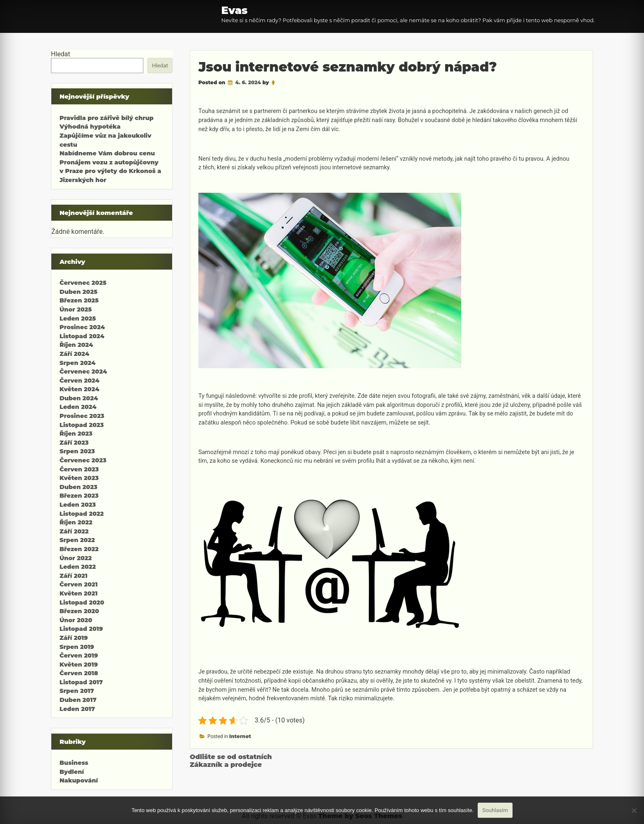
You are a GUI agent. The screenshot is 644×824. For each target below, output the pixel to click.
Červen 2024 (79, 381)
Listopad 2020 (82, 602)
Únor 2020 (76, 620)
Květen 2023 (79, 478)
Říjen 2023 (76, 434)
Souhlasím (495, 810)
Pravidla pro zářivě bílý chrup (107, 118)
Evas (235, 10)
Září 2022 (74, 531)
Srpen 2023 (77, 451)
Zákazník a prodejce (226, 765)
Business (74, 763)
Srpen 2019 (77, 647)
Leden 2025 (78, 319)
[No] (634, 810)
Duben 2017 (78, 700)
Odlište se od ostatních (231, 757)
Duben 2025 (78, 292)
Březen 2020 (79, 611)
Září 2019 (74, 638)
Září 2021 (74, 576)
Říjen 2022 (76, 522)
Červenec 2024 (83, 372)
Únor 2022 (76, 558)
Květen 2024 (79, 389)
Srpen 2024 (77, 363)
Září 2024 (74, 354)
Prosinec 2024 (82, 327)
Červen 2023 (79, 469)
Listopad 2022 (82, 514)
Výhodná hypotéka (90, 127)
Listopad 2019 (81, 629)
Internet (240, 736)
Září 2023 (74, 443)
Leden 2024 (78, 407)
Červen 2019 (79, 656)
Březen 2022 (79, 549)
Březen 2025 (79, 300)
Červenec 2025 (83, 283)
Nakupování (79, 780)
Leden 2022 (78, 567)
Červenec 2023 (83, 460)
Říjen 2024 (76, 345)
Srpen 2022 (77, 540)
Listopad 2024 (82, 336)
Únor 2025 (76, 309)
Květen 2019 (79, 665)
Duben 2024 (79, 398)
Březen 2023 (79, 496)
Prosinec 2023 (82, 416)
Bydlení (72, 772)
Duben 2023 (78, 487)
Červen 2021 (79, 584)
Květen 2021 (78, 593)
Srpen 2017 (77, 691)
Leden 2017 (77, 709)
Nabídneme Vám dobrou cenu (107, 153)
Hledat (61, 54)
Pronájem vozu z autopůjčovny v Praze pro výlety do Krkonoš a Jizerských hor (110, 171)
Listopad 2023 (82, 425)
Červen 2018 (79, 673)
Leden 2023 (78, 505)
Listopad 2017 (81, 682)
